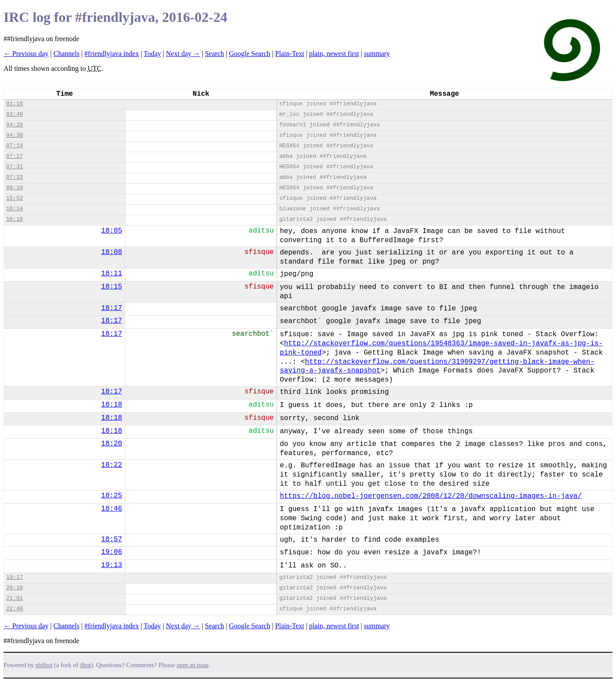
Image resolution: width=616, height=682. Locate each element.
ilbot (85, 665)
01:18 (14, 104)
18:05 (112, 231)
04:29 (14, 125)
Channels (66, 54)
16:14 (14, 209)
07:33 (14, 177)
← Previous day (26, 54)
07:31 (14, 167)
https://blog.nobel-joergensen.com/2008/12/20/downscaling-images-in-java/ (431, 496)
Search (215, 54)
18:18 (112, 405)
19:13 (112, 565)
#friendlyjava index (112, 54)
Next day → (183, 54)
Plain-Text (290, 54)
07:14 (14, 146)
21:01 (14, 598)
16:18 (14, 219)
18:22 (112, 465)
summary (377, 54)
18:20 (112, 444)
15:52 (14, 198)
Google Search (250, 54)
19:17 (14, 577)
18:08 (112, 252)
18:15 (112, 287)
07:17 (14, 156)
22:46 (14, 609)
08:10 (14, 188)
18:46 (112, 509)
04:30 (14, 135)
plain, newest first (334, 54)
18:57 (112, 539)
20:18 (14, 588)
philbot (44, 665)
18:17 (112, 308)
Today (152, 54)
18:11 (112, 274)
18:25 (112, 496)
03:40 (14, 114)
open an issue (192, 665)
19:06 (112, 552)
